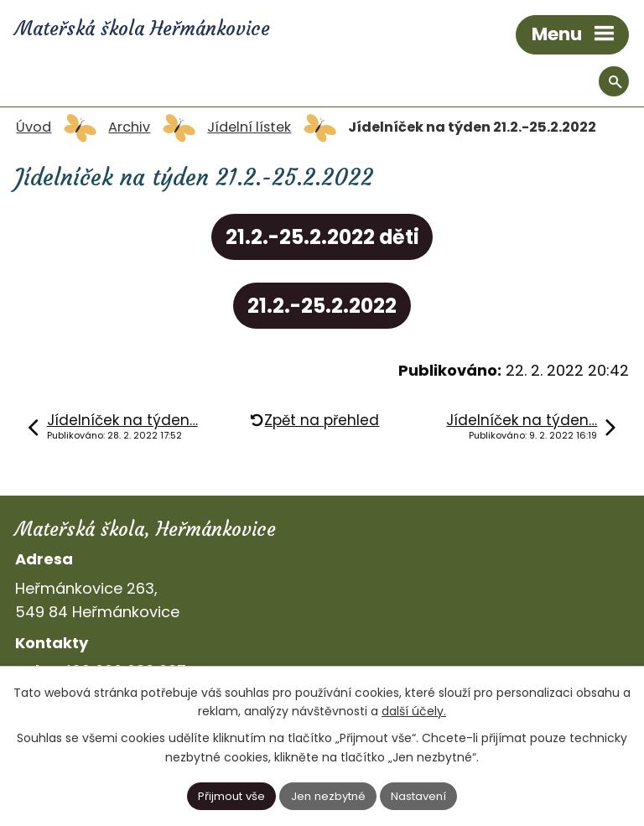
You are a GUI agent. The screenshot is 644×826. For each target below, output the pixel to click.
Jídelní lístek (249, 127)
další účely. (414, 711)
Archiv (129, 127)
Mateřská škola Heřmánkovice (143, 29)
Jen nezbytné (328, 796)
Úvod (34, 127)
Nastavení (418, 796)
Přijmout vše (231, 796)
